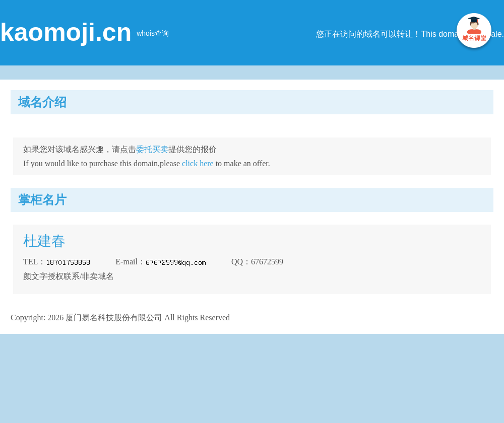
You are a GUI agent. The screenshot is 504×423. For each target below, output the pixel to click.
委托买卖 (152, 149)
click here (198, 163)
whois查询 (153, 33)
